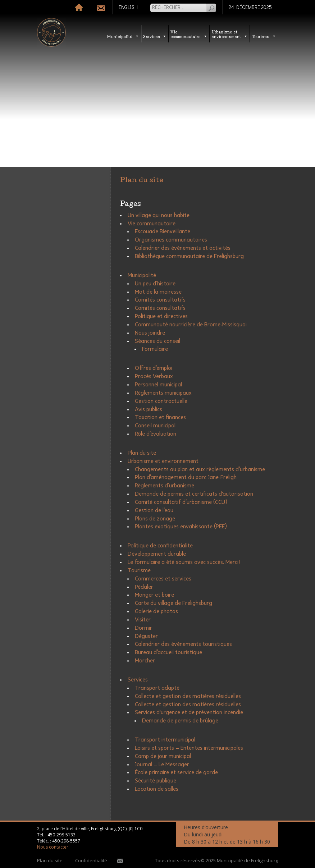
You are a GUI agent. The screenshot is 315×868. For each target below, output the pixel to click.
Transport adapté (157, 688)
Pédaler (144, 587)
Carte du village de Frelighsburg (174, 603)
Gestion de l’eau (154, 510)
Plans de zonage (155, 519)
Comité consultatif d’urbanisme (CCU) (181, 502)
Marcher (145, 661)
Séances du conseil (157, 341)
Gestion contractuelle (161, 401)
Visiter (143, 620)
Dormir (143, 628)
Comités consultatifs (160, 300)
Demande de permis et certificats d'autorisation (194, 494)
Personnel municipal (158, 385)
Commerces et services (163, 579)
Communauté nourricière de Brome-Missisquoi (191, 325)
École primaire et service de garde (176, 772)
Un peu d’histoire (155, 284)
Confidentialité (91, 860)
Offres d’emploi (154, 368)
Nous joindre (150, 333)
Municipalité (123, 36)
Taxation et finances (160, 417)
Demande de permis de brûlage (180, 721)
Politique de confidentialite (160, 546)
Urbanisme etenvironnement (230, 34)
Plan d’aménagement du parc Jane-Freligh (186, 477)
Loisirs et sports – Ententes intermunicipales (189, 748)
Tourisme (264, 36)
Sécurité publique (156, 781)
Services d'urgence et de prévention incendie (189, 712)
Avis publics (149, 409)
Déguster (146, 636)
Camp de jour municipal (163, 756)
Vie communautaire (189, 34)
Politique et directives (161, 316)
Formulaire (155, 349)
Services (155, 36)
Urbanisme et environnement (163, 461)
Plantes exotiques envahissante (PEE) (181, 527)
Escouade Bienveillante (163, 231)
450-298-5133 (61, 835)
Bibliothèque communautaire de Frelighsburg (189, 256)
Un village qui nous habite (159, 215)
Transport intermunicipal (165, 740)
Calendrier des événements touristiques (183, 644)
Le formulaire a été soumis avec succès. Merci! (184, 562)
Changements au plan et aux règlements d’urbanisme (200, 469)
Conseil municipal (155, 426)
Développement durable (157, 554)
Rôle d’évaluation (156, 434)
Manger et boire (154, 595)
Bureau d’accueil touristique (168, 652)
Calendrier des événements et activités (183, 248)
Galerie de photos (156, 611)
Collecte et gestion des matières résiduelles (188, 696)
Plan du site (142, 453)
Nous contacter (53, 847)
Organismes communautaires (171, 240)
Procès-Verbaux (154, 376)
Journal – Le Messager (162, 764)
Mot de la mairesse (158, 292)
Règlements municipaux (163, 393)
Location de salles (157, 789)
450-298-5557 (66, 841)
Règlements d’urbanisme (165, 486)
